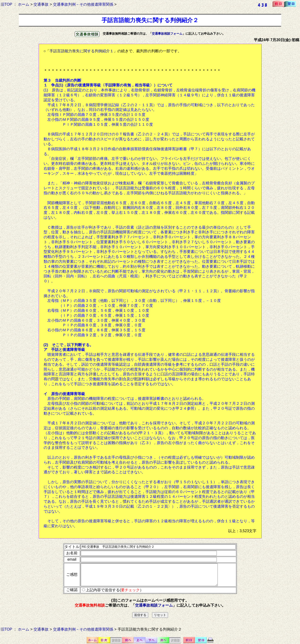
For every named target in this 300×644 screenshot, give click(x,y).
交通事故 (41, 4)
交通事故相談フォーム (167, 34)
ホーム (24, 4)
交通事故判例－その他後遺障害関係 (83, 4)
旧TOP (6, 4)
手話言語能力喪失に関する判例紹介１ (82, 51)
